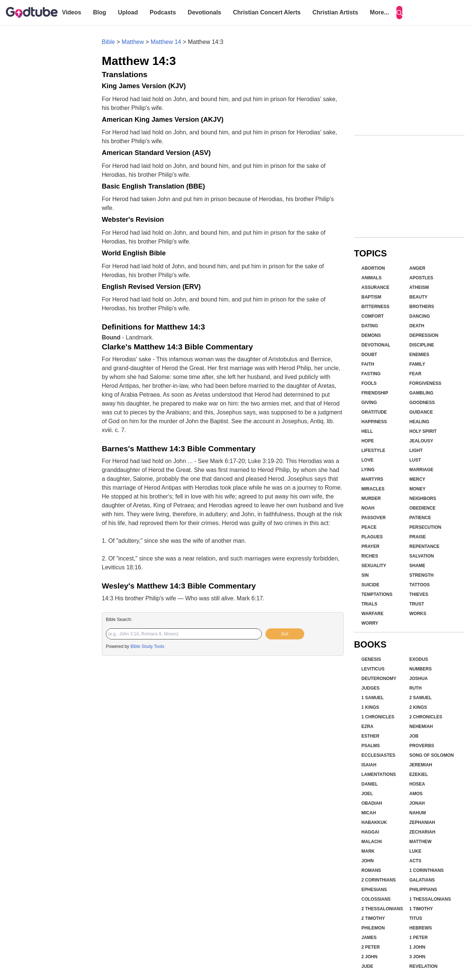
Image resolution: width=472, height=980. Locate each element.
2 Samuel (421, 698)
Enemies (419, 355)
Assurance (375, 287)
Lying (368, 470)
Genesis (371, 659)
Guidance (421, 412)
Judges (370, 688)
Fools (369, 383)
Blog (100, 12)
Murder (371, 498)
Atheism (419, 287)
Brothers (422, 307)
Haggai (370, 832)
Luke (415, 851)
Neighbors (423, 498)
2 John (369, 957)
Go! (285, 634)
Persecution (425, 527)
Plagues (372, 537)
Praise (418, 537)
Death (417, 326)
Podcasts (163, 12)
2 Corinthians (379, 880)
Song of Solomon (432, 755)
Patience (420, 518)
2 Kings (418, 707)
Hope (368, 441)
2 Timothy (373, 918)
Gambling (421, 393)
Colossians (376, 899)
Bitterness (375, 307)
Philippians (423, 890)
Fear (415, 374)
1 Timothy (421, 909)
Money (417, 489)
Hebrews (421, 928)
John (367, 861)
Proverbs (422, 746)
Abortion (373, 268)
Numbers (421, 669)
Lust (415, 460)
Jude (367, 966)
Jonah (417, 803)
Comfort (373, 316)
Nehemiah (421, 727)
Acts (415, 861)
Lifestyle (373, 451)
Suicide (370, 585)
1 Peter (419, 938)
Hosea (417, 784)
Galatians (422, 880)
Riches (370, 556)
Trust (417, 604)
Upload (128, 12)
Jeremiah (421, 765)
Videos (72, 12)
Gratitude (374, 412)
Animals (372, 278)
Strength (421, 575)
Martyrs (372, 479)
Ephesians (374, 890)
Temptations (377, 594)
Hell (367, 431)
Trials (369, 604)
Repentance (424, 546)
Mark (368, 851)
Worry (370, 623)
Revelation (423, 966)
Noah (368, 508)
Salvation (422, 556)
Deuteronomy (379, 679)
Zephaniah (422, 822)
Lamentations (379, 774)
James (369, 938)
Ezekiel (419, 774)
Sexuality (374, 566)
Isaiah (369, 765)
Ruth (415, 688)
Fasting (371, 374)
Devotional (376, 345)
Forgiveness (425, 383)
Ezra (367, 727)
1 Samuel (373, 698)
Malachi (372, 842)
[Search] (399, 13)
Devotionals (204, 12)
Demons (371, 335)
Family (417, 364)
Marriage (421, 470)
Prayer (370, 546)
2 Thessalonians (382, 909)
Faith (368, 364)
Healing (419, 422)
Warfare (372, 614)
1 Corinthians (426, 870)
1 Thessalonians (430, 899)
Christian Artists (335, 12)
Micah (369, 813)
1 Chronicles (378, 717)
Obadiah (372, 803)
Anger (417, 268)
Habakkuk (374, 822)
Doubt (369, 355)
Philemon (373, 928)
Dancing (420, 316)
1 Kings (370, 707)
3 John (417, 957)
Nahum (418, 813)
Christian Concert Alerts (267, 12)
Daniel (370, 784)
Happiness (374, 422)
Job (414, 736)
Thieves (419, 594)
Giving (369, 403)
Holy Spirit (423, 431)
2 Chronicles (426, 717)
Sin (365, 575)
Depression (424, 335)
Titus (416, 918)
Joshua (419, 679)
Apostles (421, 278)
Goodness (422, 403)
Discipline (422, 345)
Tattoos (419, 585)
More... (379, 12)
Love (367, 460)
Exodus (419, 659)
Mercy (417, 479)
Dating (370, 326)
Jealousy (421, 441)
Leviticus (373, 669)
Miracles (373, 489)
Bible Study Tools (147, 646)
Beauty (418, 297)
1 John (417, 947)
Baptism (371, 297)
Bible (108, 42)
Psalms (371, 746)
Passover (374, 518)
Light (416, 451)
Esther (370, 736)
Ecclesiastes (378, 755)
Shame (417, 566)
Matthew (133, 42)
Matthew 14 (166, 42)
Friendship (375, 393)
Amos (416, 794)
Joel (367, 794)
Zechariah (422, 832)
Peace (369, 527)
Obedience (422, 508)
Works (418, 614)
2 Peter (371, 947)
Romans (371, 870)
